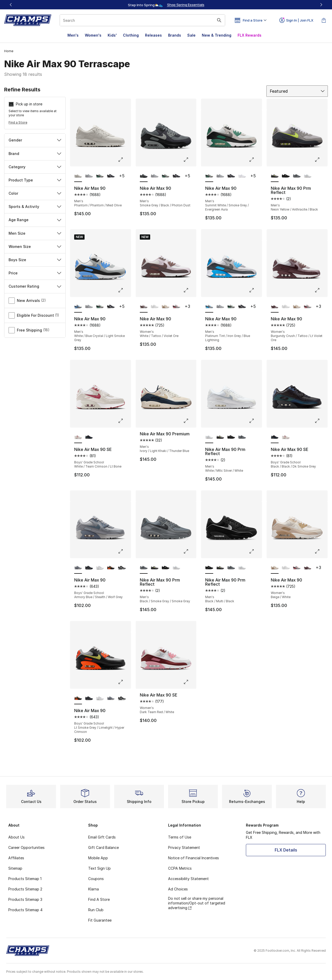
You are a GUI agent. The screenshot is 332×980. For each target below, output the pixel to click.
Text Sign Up (99, 868)
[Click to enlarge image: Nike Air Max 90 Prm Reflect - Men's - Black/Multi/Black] (255, 551)
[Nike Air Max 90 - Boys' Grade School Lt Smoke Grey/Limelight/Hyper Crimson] (111, 568)
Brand (35, 154)
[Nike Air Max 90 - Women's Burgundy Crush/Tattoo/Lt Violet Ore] (308, 568)
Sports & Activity (35, 207)
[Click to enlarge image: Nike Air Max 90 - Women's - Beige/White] (321, 551)
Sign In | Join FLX (296, 20)
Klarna (94, 889)
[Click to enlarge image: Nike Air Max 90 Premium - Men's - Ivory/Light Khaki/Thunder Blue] (190, 421)
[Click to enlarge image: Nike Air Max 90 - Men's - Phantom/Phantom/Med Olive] (124, 160)
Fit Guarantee (100, 920)
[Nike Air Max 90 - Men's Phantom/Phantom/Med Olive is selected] (78, 176)
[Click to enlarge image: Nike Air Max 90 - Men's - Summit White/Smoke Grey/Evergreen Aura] (255, 160)
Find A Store (99, 899)
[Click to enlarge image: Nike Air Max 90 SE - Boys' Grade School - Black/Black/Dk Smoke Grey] (321, 421)
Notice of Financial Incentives (193, 858)
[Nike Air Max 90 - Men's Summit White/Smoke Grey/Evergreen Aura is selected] (209, 176)
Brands (175, 35)
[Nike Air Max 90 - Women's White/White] (155, 307)
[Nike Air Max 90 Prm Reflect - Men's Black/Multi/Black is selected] (209, 568)
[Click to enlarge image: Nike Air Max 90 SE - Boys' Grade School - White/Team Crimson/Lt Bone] (124, 421)
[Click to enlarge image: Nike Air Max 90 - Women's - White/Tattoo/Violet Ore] (190, 290)
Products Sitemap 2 (25, 889)
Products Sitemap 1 (25, 879)
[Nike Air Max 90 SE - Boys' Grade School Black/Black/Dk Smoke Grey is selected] (275, 437)
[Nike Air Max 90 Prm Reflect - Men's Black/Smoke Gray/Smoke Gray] (297, 176)
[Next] (321, 5)
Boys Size (35, 260)
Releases (153, 35)
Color (35, 193)
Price (35, 273)
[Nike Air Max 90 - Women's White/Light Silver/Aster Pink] (176, 307)
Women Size (35, 246)
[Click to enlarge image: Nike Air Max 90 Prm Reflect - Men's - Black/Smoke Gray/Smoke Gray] (190, 551)
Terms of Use (180, 837)
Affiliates (16, 858)
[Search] (142, 20)
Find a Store (18, 122)
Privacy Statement (184, 847)
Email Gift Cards (102, 837)
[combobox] (142, 20)
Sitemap (15, 868)
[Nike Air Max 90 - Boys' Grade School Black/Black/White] (89, 568)
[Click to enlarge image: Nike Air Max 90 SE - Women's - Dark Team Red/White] (190, 682)
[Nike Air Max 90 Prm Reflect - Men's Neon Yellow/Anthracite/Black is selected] (275, 176)
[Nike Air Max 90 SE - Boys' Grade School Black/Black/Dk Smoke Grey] (89, 437)
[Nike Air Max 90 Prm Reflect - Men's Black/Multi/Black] (286, 176)
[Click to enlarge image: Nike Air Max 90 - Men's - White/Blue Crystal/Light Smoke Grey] (124, 290)
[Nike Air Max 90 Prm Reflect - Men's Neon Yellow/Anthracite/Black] (220, 437)
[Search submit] (219, 20)
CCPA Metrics (180, 868)
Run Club (96, 910)
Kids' (112, 35)
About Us (16, 837)
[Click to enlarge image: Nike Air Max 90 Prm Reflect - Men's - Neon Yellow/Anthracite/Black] (321, 160)
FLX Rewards (250, 35)
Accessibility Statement (188, 879)
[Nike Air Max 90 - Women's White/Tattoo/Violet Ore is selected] (144, 307)
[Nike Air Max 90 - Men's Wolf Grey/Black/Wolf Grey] (89, 176)
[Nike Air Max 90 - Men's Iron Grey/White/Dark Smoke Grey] (111, 176)
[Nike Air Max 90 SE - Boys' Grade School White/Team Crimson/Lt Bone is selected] (78, 437)
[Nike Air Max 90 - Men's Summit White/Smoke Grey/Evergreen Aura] (100, 176)
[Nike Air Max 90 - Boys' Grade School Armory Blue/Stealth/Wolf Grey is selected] (78, 568)
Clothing (131, 35)
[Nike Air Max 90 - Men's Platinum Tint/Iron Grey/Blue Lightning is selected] (209, 307)
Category (35, 167)
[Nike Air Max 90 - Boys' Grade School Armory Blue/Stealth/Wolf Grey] (111, 699)
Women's (93, 35)
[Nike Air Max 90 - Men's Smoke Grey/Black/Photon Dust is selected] (144, 176)
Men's (73, 35)
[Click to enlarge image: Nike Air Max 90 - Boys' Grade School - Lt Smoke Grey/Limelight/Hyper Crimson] (124, 682)
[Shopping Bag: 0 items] (324, 20)
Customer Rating (35, 286)
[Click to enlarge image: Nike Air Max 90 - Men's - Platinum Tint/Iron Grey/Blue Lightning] (255, 290)
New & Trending (217, 35)
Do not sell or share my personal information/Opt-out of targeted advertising (197, 903)
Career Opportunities (26, 847)
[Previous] (11, 5)
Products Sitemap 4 (25, 910)
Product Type (35, 180)
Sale (191, 35)
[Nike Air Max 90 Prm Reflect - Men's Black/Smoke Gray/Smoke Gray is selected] (144, 568)
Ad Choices (178, 889)
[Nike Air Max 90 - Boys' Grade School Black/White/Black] (122, 568)
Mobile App (98, 858)
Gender (35, 140)
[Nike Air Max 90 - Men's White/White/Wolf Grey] (242, 176)
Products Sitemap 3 (25, 899)
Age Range (35, 220)
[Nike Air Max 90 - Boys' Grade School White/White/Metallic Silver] (100, 568)
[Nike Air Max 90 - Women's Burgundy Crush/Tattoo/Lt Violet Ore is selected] (275, 307)
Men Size (35, 233)
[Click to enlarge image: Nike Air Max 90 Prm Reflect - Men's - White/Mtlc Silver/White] (255, 421)
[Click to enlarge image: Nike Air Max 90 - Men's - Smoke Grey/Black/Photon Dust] (190, 160)
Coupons (96, 879)
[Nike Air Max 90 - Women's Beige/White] (165, 307)
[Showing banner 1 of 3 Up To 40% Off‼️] (166, 5)
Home (9, 51)
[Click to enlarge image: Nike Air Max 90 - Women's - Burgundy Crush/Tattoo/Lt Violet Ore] (321, 290)
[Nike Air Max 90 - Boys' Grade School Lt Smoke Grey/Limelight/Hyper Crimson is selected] (78, 699)
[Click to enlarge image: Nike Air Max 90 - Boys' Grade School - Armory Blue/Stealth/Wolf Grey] (124, 551)
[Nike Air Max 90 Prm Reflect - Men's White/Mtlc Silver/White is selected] (209, 437)
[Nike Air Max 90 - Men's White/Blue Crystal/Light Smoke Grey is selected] (78, 307)
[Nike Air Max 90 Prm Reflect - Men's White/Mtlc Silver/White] (308, 176)
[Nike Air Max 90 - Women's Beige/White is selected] (275, 568)
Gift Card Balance (103, 847)
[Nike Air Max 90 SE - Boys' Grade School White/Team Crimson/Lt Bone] (286, 437)
